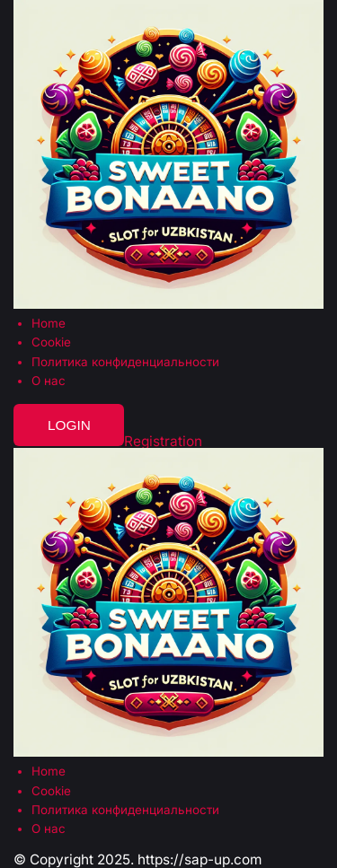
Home (49, 324)
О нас (49, 381)
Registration (163, 441)
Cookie (51, 342)
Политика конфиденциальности (125, 362)
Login (69, 425)
